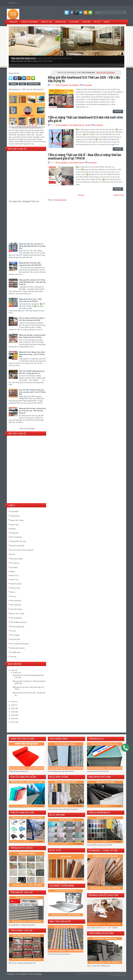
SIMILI (13, 572)
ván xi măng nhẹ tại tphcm (20, 644)
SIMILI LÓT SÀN (46, 22)
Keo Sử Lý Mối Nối (17, 546)
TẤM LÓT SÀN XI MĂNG (29, 22)
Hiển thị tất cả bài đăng (106, 72)
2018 (13, 719)
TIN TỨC (97, 22)
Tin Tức (13, 631)
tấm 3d (13, 592)
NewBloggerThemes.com (119, 975)
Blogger (32, 428)
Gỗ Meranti (14, 533)
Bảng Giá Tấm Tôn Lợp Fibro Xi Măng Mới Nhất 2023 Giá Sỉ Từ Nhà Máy (32, 246)
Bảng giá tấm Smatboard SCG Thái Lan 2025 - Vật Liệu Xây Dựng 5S (84, 79)
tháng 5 (16, 673)
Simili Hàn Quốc (16, 584)
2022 (13, 705)
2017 (13, 722)
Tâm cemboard (16, 601)
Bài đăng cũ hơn (119, 195)
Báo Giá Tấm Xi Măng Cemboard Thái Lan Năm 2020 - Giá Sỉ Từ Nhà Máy (32, 392)
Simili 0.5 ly (14, 576)
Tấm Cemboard (16, 605)
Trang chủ (13, 3)
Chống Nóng (15, 516)
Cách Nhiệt (14, 512)
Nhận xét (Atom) (61, 200)
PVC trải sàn (15, 563)
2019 (13, 715)
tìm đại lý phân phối (17, 627)
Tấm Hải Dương (16, 609)
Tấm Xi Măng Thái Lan (18, 622)
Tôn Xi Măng (15, 635)
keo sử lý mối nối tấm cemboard (22, 550)
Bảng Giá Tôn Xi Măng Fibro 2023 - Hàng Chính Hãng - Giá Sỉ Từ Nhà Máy (32, 354)
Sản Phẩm (86, 22)
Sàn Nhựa (14, 567)
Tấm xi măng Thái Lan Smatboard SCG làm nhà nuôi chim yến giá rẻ (85, 119)
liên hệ (13, 554)
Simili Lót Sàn (15, 588)
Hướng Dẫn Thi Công (18, 541)
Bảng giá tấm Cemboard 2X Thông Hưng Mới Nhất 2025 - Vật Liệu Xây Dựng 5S (32, 282)
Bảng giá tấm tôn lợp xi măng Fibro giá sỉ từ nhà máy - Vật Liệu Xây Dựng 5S (32, 411)
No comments (87, 85)
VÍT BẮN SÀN (15, 652)
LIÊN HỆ (107, 22)
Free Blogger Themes (120, 974)
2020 (13, 712)
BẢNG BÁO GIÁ (61, 22)
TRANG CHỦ (13, 22)
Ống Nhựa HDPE (16, 559)
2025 (13, 670)
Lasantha (109, 974)
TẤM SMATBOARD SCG (23, 59)
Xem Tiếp (118, 111)
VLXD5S (23, 974)
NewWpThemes (89, 974)
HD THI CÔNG (74, 22)
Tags (22, 84)
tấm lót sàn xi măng (17, 614)
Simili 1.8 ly (14, 580)
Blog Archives (34, 84)
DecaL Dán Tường (17, 520)
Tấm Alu (13, 596)
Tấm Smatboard (74, 85)
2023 (13, 702)
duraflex (13, 529)
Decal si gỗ (14, 525)
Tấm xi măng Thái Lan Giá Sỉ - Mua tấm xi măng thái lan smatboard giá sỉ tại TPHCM (85, 157)
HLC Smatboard (16, 537)
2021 (13, 708)
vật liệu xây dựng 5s (17, 648)
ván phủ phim (15, 639)
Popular (13, 84)
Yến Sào (13, 657)
